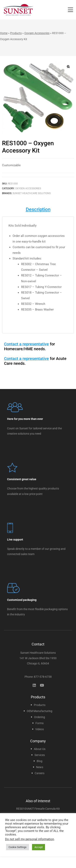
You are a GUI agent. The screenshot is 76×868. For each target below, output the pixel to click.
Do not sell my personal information (29, 839)
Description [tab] (38, 209)
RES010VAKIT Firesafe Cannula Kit (38, 809)
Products (16, 33)
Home (4, 33)
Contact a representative (26, 344)
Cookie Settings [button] (18, 847)
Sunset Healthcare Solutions (32, 193)
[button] (68, 67)
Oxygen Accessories (37, 33)
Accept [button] (39, 847)
